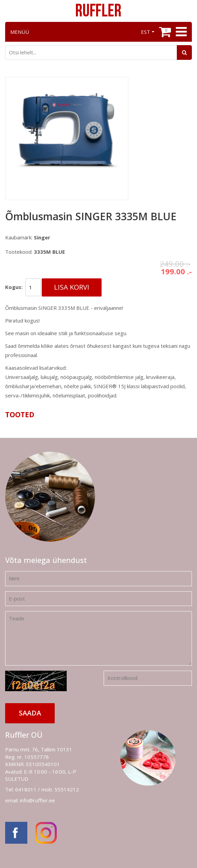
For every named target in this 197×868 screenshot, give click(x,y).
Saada (30, 713)
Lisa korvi (72, 287)
